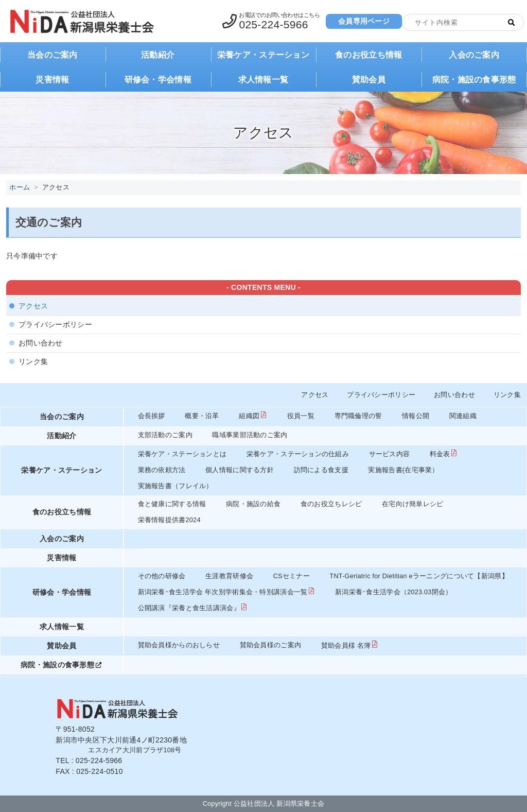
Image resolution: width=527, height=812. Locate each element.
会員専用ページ (364, 21)
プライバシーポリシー (55, 324)
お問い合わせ (41, 343)
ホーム (20, 187)
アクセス (33, 306)
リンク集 (33, 361)
